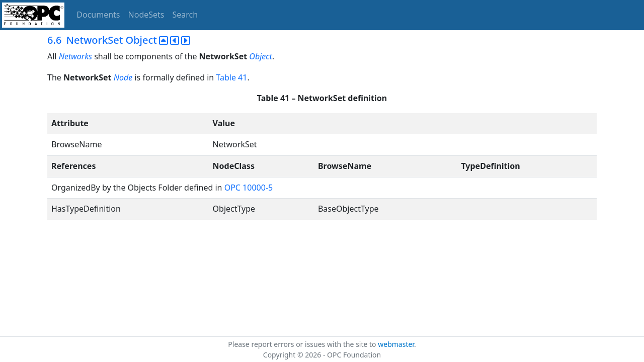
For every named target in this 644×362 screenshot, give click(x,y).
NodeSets (146, 15)
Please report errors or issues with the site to (303, 344)
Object (260, 56)
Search (185, 15)
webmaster (396, 344)
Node (123, 77)
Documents (98, 15)
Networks (75, 56)
